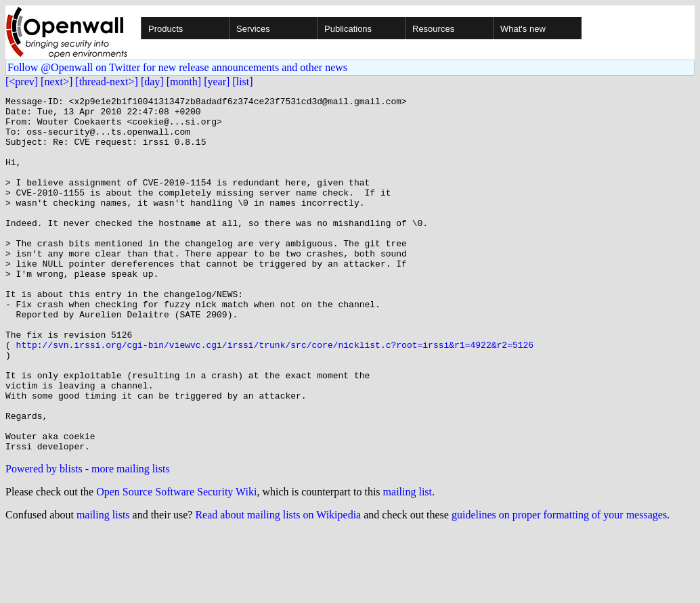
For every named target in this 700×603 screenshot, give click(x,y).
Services (253, 29)
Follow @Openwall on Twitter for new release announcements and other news (177, 67)
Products (166, 29)
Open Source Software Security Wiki (176, 563)
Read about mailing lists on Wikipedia (278, 586)
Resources (433, 29)
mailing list (408, 563)
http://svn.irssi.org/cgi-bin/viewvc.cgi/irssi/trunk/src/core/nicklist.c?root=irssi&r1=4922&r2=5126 (275, 395)
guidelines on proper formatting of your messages (559, 586)
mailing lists (103, 586)
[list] (242, 82)
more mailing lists (131, 540)
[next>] (57, 82)
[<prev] (22, 82)
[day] (152, 82)
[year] (217, 82)
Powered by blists (44, 540)
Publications (348, 29)
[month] (184, 82)
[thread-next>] (107, 82)
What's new (523, 29)
